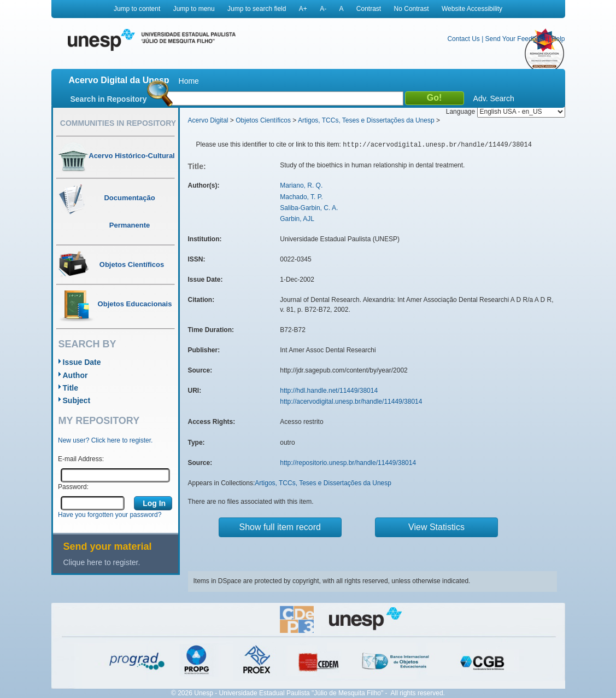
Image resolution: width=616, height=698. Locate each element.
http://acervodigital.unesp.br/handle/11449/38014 (351, 402)
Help (558, 39)
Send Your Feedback (516, 39)
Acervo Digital (208, 120)
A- (323, 9)
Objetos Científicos (263, 120)
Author (75, 375)
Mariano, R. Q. (301, 185)
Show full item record (280, 527)
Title (71, 388)
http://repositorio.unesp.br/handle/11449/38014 (348, 463)
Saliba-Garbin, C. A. (309, 208)
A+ (303, 9)
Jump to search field (257, 9)
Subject (77, 400)
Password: (73, 487)
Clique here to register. (102, 562)
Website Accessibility (472, 9)
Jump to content (137, 9)
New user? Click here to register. (105, 440)
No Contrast (412, 9)
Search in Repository (109, 99)
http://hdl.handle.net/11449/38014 (329, 391)
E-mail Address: (81, 459)
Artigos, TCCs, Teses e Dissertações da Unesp (366, 120)
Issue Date (82, 362)
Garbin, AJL (297, 219)
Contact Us (463, 39)
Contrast (369, 9)
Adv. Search (494, 98)
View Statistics (436, 527)
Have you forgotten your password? (110, 515)
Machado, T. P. (301, 197)
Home (189, 81)
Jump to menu (194, 9)
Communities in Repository (118, 123)
